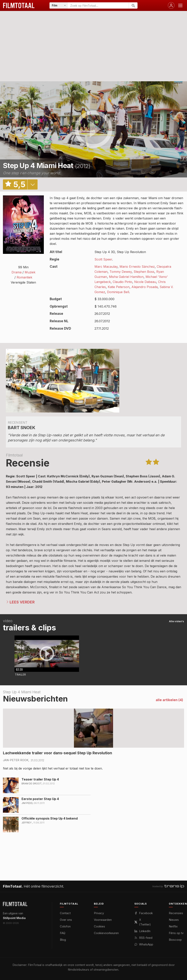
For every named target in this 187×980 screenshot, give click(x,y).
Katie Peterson (119, 287)
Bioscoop (175, 940)
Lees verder (22, 602)
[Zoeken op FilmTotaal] (98, 5)
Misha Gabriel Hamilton (126, 277)
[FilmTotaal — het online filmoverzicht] (15, 904)
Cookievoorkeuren (106, 933)
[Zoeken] (133, 5)
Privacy (99, 913)
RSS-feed (143, 938)
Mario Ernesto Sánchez (137, 267)
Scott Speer (103, 259)
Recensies (176, 913)
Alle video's (177, 621)
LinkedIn (142, 931)
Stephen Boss (144, 272)
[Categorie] (58, 5)
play (93, 129)
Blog (63, 940)
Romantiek (24, 277)
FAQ (63, 933)
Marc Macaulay (106, 267)
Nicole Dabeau (145, 282)
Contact (65, 913)
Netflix (173, 926)
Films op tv (176, 933)
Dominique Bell (118, 292)
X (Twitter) (143, 922)
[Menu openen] (180, 5)
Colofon (65, 926)
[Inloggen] (171, 5)
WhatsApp (144, 944)
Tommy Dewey (121, 272)
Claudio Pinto (122, 282)
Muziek (30, 272)
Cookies (99, 926)
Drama (17, 272)
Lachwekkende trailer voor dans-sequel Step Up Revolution (58, 753)
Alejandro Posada (145, 287)
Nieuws (174, 920)
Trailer (20, 674)
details (32, 184)
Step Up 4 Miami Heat (38, 166)
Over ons (66, 920)
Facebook (144, 913)
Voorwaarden (103, 920)
